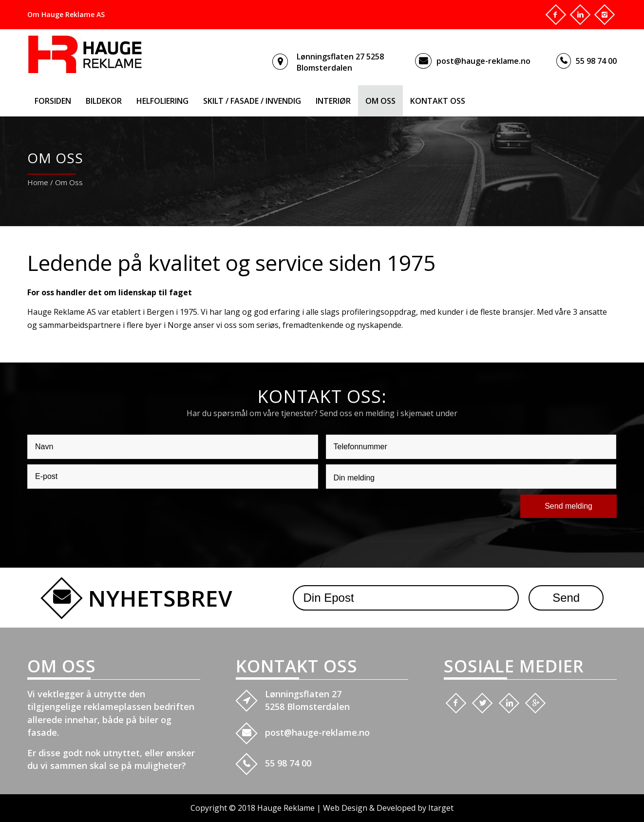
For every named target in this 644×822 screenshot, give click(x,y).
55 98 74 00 (596, 61)
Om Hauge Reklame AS (66, 14)
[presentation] (101, 513)
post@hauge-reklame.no (483, 61)
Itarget (441, 808)
